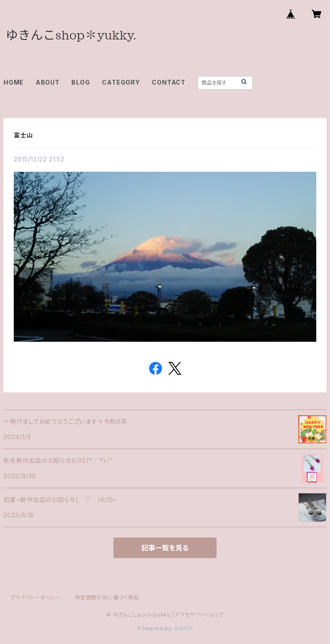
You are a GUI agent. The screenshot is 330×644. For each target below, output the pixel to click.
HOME (14, 82)
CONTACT (169, 82)
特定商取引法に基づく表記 (107, 597)
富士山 (23, 135)
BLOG (81, 82)
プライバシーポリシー (36, 597)
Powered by (165, 628)
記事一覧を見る (165, 548)
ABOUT (48, 82)
